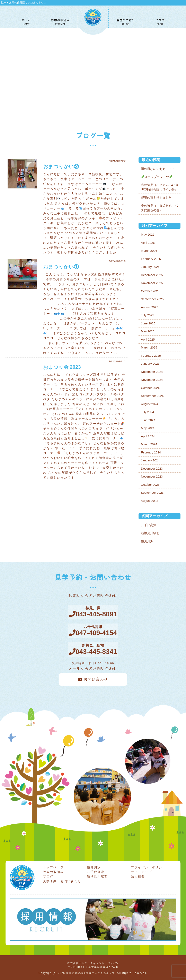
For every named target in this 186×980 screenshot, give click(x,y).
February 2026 (151, 259)
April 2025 (148, 339)
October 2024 (150, 388)
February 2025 (151, 356)
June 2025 (148, 323)
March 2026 (149, 251)
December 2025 (152, 275)
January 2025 (150, 364)
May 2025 (148, 331)
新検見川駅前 (150, 533)
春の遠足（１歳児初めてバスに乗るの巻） (159, 208)
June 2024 (148, 420)
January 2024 (150, 460)
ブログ (48, 875)
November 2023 (152, 476)
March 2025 (149, 347)
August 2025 (150, 307)
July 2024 (148, 412)
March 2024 (149, 444)
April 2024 (148, 436)
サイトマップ (141, 870)
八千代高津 (149, 525)
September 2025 (152, 299)
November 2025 (152, 283)
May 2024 (148, 428)
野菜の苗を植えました (156, 198)
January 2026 (150, 267)
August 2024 (150, 404)
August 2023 (150, 501)
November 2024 (152, 380)
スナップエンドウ (157, 177)
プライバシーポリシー (148, 866)
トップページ (53, 866)
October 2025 (150, 291)
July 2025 (148, 315)
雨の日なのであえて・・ (158, 169)
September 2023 (152, 493)
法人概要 (138, 875)
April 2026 (148, 243)
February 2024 (151, 452)
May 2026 (148, 234)
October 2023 (150, 485)
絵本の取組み (53, 870)
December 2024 (152, 372)
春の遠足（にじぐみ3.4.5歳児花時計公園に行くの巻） (160, 187)
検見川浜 (147, 541)
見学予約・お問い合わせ (62, 880)
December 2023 (152, 468)
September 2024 (152, 396)
